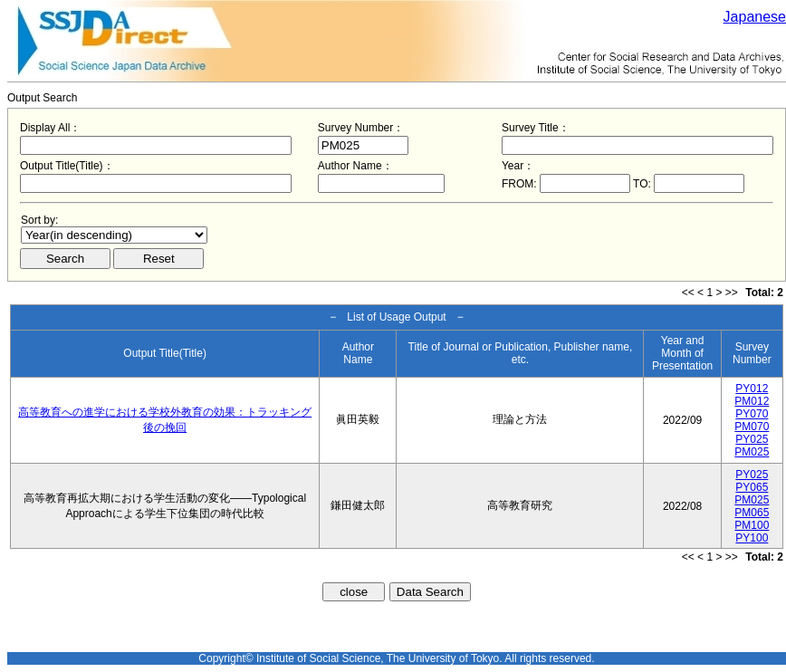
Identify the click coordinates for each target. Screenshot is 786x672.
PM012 (752, 401)
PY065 (752, 487)
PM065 (752, 513)
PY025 (752, 439)
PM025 (752, 452)
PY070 (752, 414)
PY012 (752, 389)
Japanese (755, 17)
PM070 (752, 427)
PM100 (752, 525)
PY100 (752, 538)
